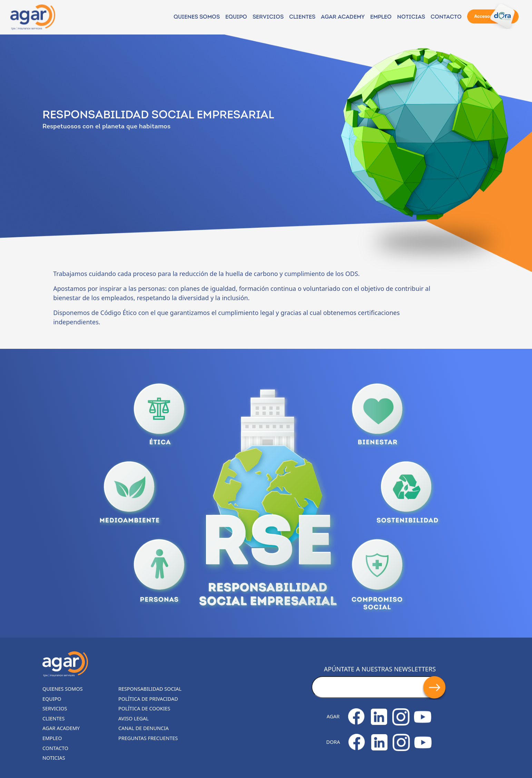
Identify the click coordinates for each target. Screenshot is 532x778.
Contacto (446, 17)
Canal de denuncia (144, 728)
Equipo (236, 17)
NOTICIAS (411, 17)
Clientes (302, 17)
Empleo (381, 17)
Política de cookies (144, 708)
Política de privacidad (148, 699)
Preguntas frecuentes (148, 738)
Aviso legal (134, 718)
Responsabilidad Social (150, 689)
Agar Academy (343, 17)
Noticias (54, 758)
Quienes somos (197, 17)
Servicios (268, 17)
